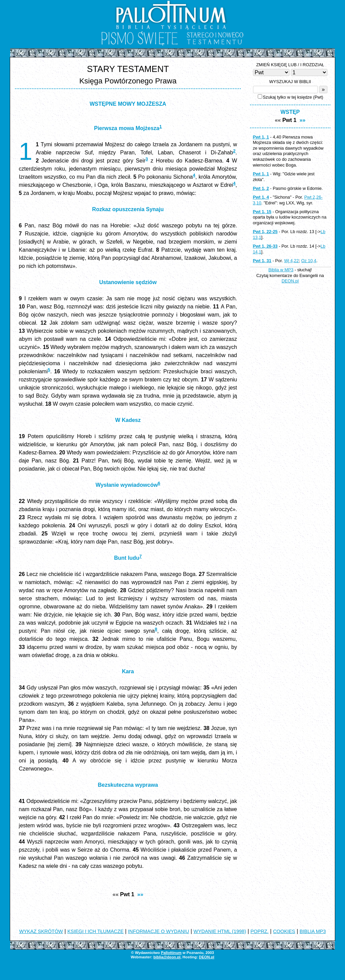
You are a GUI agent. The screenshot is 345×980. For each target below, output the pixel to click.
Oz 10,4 (309, 261)
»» (140, 894)
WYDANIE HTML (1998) (220, 931)
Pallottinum (171, 953)
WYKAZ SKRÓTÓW (41, 931)
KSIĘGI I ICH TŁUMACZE (95, 931)
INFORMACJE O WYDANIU (158, 931)
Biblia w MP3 (281, 270)
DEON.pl (290, 281)
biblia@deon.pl (167, 957)
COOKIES (284, 931)
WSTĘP (290, 112)
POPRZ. (260, 931)
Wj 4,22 (291, 261)
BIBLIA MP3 (313, 931)
